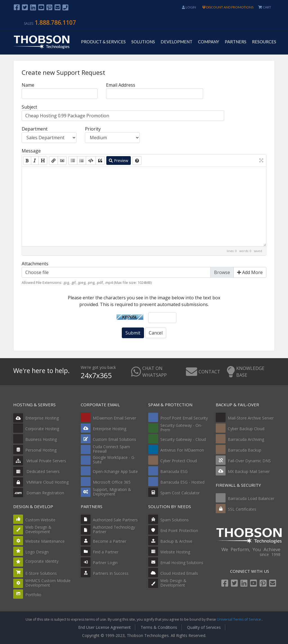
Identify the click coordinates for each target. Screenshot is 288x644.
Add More (250, 272)
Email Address (121, 85)
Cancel (156, 333)
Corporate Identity (42, 561)
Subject (29, 107)
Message (31, 151)
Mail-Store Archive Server (251, 418)
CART (265, 7)
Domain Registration (39, 493)
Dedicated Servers (36, 471)
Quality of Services (204, 627)
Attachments (35, 264)
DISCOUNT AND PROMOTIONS (228, 7)
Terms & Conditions (159, 627)
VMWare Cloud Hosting (41, 482)
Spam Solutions (175, 520)
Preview (119, 161)
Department (35, 129)
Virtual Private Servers (40, 461)
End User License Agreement (104, 627)
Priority (93, 129)
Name (28, 85)
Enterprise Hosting (36, 418)
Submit (133, 333)
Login (189, 7)
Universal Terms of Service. (239, 619)
